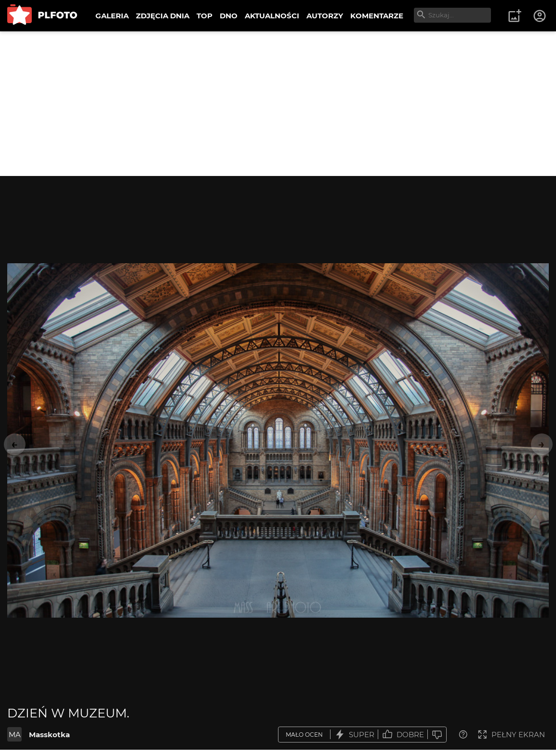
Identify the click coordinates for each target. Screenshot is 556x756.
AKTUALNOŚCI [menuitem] (272, 16)
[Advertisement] (278, 104)
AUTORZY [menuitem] (325, 16)
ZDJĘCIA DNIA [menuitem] (163, 16)
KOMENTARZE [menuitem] (377, 16)
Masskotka (49, 735)
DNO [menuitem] (229, 16)
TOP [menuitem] (205, 16)
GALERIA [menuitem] (112, 16)
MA (15, 735)
